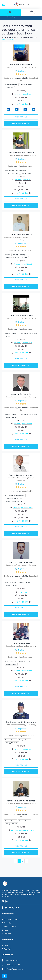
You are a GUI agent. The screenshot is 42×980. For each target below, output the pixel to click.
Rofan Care (22, 5)
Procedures (9, 923)
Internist (18, 491)
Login (6, 930)
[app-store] (3, 901)
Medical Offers (10, 926)
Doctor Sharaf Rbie (21, 643)
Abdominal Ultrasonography (15, 495)
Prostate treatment (12, 173)
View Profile (21, 117)
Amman (18, 94)
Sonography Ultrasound (14, 501)
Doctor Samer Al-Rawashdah (21, 722)
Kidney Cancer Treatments (28, 333)
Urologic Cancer (11, 417)
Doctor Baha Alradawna (21, 65)
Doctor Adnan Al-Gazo (21, 235)
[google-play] (6, 901)
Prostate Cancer (11, 583)
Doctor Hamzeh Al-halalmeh (21, 801)
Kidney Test (10, 88)
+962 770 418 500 (9, 39)
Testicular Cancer (26, 85)
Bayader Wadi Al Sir (27, 830)
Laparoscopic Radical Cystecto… (17, 258)
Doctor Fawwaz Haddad (21, 475)
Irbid (21, 592)
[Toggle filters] (4, 976)
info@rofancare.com (14, 969)
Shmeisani (27, 94)
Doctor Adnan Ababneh (21, 562)
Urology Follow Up (19, 255)
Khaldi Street (27, 264)
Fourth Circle (27, 343)
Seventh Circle (27, 508)
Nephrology (23, 71)
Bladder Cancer (11, 333)
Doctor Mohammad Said (21, 316)
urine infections (27, 173)
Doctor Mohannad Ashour (21, 153)
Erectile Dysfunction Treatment (16, 170)
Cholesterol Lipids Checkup (15, 498)
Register (7, 934)
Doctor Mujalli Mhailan (21, 394)
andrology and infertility (19, 78)
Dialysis (8, 255)
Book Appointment (21, 124)
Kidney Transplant (11, 85)
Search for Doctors (12, 919)
